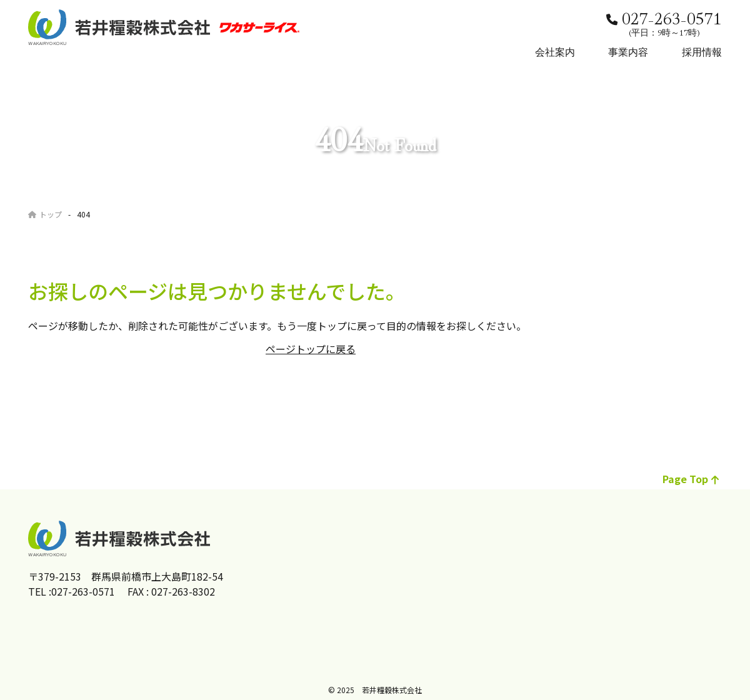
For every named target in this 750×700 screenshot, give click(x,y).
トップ (45, 214)
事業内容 (628, 51)
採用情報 (702, 51)
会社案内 (555, 51)
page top (691, 479)
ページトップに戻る (311, 349)
